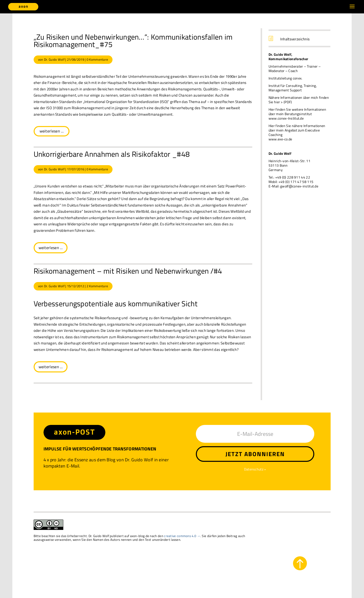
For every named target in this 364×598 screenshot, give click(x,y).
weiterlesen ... (52, 131)
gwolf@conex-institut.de (299, 186)
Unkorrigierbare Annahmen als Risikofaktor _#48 (112, 154)
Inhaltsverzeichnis (295, 39)
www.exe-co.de (280, 139)
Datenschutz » (255, 469)
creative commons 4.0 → (182, 536)
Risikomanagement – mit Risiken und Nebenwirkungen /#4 (128, 271)
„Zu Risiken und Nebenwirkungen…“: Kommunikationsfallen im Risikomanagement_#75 (133, 41)
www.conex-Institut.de (286, 118)
